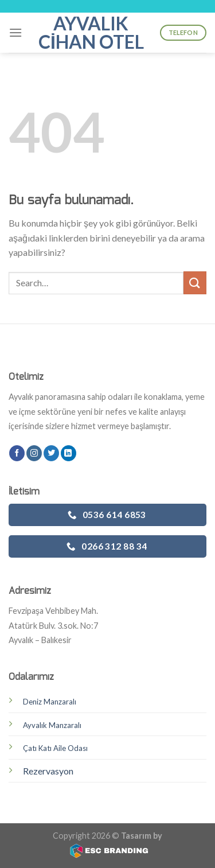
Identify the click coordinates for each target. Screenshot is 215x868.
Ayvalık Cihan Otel (91, 33)
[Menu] (15, 32)
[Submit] (195, 283)
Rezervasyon (48, 771)
